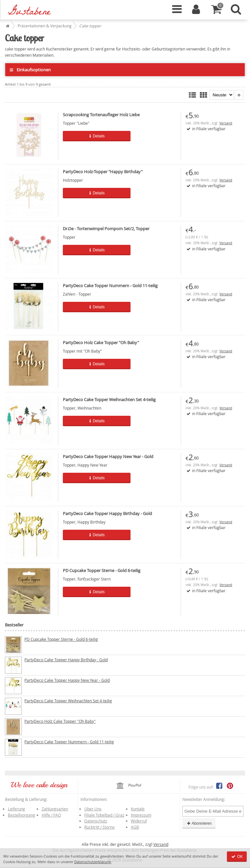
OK (237, 857)
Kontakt (138, 809)
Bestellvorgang (21, 815)
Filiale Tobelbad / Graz (104, 815)
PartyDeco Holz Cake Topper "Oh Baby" (101, 343)
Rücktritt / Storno (99, 827)
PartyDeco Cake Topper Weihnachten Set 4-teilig (109, 399)
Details (97, 136)
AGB (135, 827)
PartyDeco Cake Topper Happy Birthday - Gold (107, 513)
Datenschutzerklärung (93, 862)
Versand (226, 123)
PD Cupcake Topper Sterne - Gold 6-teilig (102, 570)
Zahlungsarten (55, 809)
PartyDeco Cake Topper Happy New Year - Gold (108, 456)
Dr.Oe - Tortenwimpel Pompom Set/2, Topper (106, 229)
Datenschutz (96, 821)
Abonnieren (199, 823)
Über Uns (93, 809)
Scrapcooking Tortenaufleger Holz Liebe (101, 115)
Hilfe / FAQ (51, 815)
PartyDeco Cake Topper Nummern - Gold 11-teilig (110, 286)
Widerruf (139, 821)
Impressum (141, 815)
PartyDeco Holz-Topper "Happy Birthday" (103, 172)
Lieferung (16, 809)
